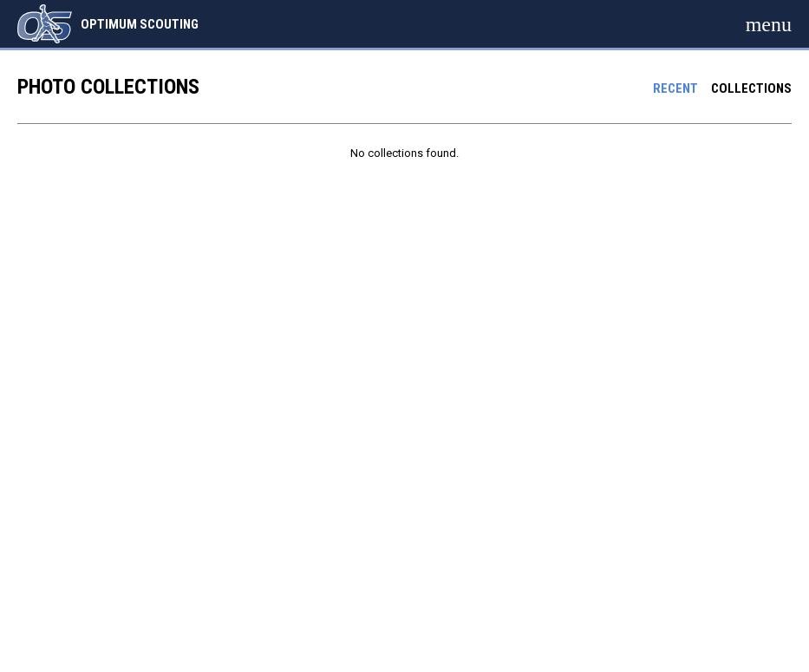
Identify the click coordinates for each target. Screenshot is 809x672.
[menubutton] (769, 24)
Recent (675, 88)
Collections (751, 88)
